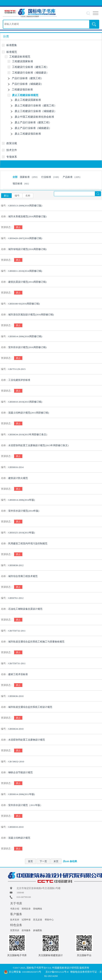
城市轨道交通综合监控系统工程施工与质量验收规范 (36, 642)
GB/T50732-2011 (17, 631)
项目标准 (21, 184)
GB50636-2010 (16, 696)
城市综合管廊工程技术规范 (23, 576)
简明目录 (26, 909)
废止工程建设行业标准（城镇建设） (36, 111)
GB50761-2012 (16, 598)
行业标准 (51, 177)
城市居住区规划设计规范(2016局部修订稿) (31, 315)
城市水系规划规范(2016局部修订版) (27, 216)
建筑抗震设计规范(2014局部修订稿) (27, 282)
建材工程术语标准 (18, 674)
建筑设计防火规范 (18, 478)
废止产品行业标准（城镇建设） (33, 128)
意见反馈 (38, 920)
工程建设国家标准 (23, 61)
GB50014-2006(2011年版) (22, 794)
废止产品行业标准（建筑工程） (33, 122)
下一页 (43, 861)
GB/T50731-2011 (17, 663)
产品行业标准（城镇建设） (28, 84)
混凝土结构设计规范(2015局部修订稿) (29, 413)
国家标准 (29, 177)
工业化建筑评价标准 (19, 380)
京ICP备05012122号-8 (57, 972)
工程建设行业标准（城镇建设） (30, 73)
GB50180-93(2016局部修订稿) (24, 304)
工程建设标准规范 (20, 57)
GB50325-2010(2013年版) (22, 533)
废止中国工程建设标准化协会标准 (34, 117)
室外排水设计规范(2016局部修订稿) (27, 347)
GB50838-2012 (16, 565)
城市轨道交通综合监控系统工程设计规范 (30, 707)
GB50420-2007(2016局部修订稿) (25, 238)
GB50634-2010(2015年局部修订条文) (28, 434)
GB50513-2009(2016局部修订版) (25, 206)
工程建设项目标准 (22, 90)
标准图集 (12, 45)
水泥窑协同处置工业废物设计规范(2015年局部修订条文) (38, 445)
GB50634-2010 (16, 729)
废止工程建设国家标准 (28, 100)
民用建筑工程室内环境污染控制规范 (28, 543)
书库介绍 (15, 909)
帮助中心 (49, 920)
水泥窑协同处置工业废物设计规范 (27, 740)
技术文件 (12, 150)
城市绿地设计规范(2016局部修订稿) (27, 249)
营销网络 (38, 909)
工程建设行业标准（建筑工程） (30, 67)
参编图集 (38, 930)
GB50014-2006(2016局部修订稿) (25, 336)
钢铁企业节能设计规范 (20, 772)
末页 (56, 861)
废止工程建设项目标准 (28, 134)
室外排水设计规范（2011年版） (25, 805)
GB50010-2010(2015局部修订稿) (25, 402)
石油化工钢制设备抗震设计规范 (25, 609)
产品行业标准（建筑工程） (28, 78)
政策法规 (12, 143)
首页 (30, 861)
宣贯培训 (15, 930)
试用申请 (26, 920)
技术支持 (15, 920)
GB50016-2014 (16, 467)
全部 (15, 177)
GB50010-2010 (16, 827)
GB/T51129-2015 (17, 369)
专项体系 (12, 157)
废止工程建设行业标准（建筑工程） (36, 106)
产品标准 (72, 177)
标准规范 (12, 52)
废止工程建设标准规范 (25, 95)
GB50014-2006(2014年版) (22, 500)
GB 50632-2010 (16, 762)
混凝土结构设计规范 (19, 838)
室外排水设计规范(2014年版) (24, 511)
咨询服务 (26, 930)
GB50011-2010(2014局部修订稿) (25, 271)
